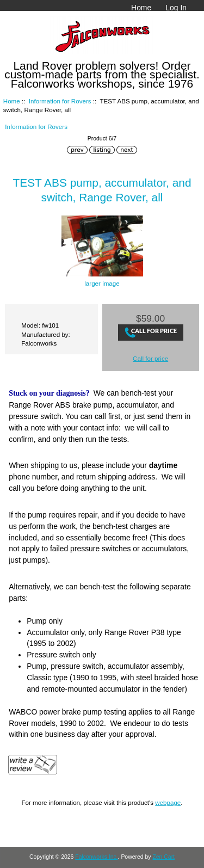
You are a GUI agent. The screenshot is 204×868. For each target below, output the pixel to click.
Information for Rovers (60, 101)
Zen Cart (163, 857)
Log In (176, 8)
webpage (168, 802)
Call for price (150, 358)
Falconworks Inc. (96, 857)
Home (141, 8)
